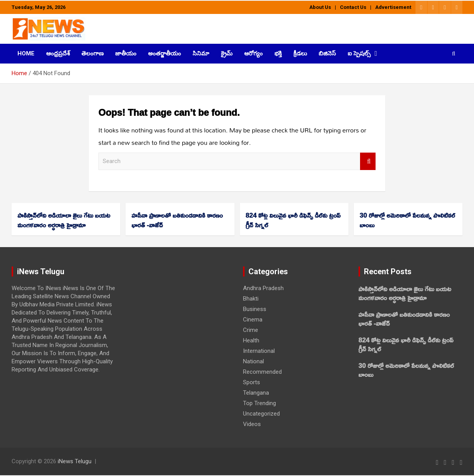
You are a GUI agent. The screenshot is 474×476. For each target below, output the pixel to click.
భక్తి (278, 53)
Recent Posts (388, 272)
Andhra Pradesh (263, 288)
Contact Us (353, 7)
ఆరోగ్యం (253, 53)
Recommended (262, 372)
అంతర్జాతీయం (165, 53)
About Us (320, 7)
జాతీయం (126, 53)
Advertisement (393, 7)
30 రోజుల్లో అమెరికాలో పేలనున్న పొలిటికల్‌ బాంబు (408, 220)
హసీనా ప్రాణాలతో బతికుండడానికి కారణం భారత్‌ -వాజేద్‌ (177, 220)
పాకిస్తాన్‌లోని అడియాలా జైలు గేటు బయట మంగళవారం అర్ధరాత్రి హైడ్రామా (64, 220)
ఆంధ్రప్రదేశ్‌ (58, 53)
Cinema (253, 320)
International (259, 351)
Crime (251, 330)
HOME (26, 53)
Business (255, 309)
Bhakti (251, 299)
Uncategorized (261, 414)
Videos (252, 424)
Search (368, 161)
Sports (252, 382)
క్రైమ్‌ (227, 53)
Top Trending (259, 403)
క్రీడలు (300, 53)
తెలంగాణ (92, 53)
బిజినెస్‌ (327, 53)
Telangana (256, 393)
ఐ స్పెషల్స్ (359, 53)
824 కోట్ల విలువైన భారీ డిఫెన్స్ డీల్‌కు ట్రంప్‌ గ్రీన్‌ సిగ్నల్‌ (293, 220)
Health (251, 340)
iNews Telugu (75, 461)
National (253, 361)
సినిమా (201, 53)
